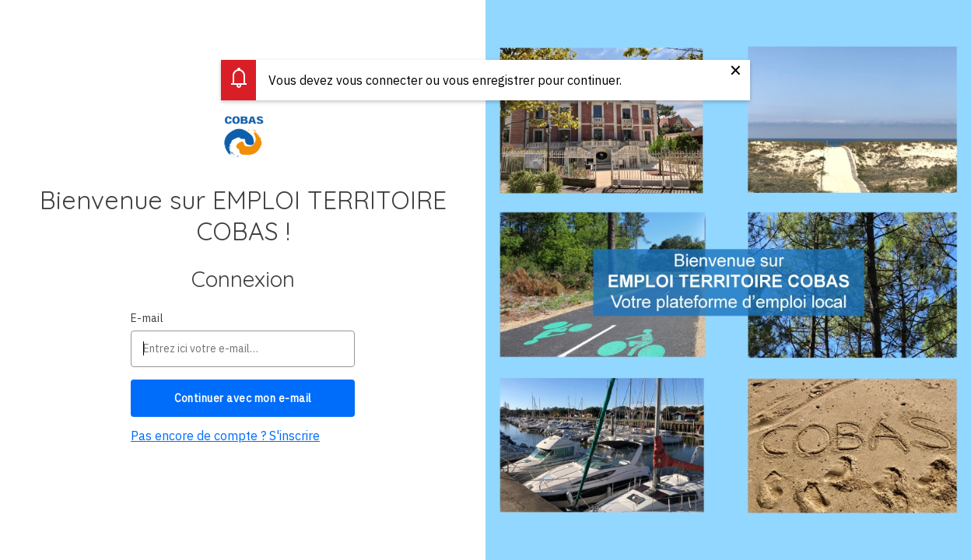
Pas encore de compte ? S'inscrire (225, 436)
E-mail (147, 318)
